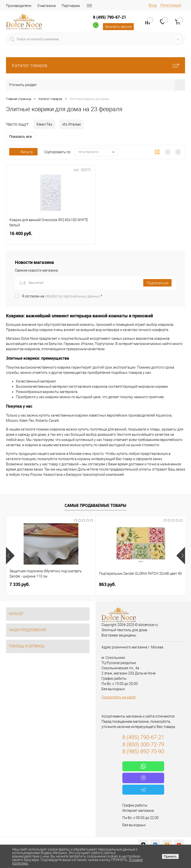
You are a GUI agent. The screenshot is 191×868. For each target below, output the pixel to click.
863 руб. (107, 584)
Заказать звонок (118, 27)
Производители (19, 6)
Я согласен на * (62, 296)
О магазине (47, 6)
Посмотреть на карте (119, 697)
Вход (153, 5)
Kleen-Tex (44, 124)
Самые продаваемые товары (95, 505)
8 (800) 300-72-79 (143, 745)
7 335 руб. (20, 584)
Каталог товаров (95, 65)
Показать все (21, 136)
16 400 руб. (51, 236)
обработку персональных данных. (73, 296)
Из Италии (72, 124)
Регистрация (171, 5)
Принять (170, 856)
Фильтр (23, 152)
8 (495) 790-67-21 (110, 17)
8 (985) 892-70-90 (143, 751)
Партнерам (71, 6)
